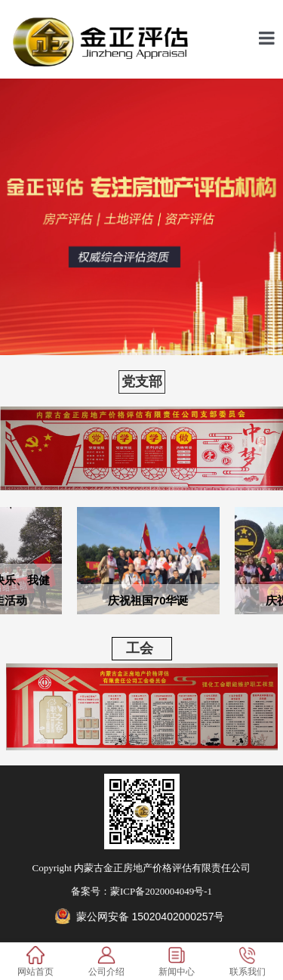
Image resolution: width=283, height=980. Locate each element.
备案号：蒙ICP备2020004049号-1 (141, 891)
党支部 (142, 382)
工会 (133, 648)
